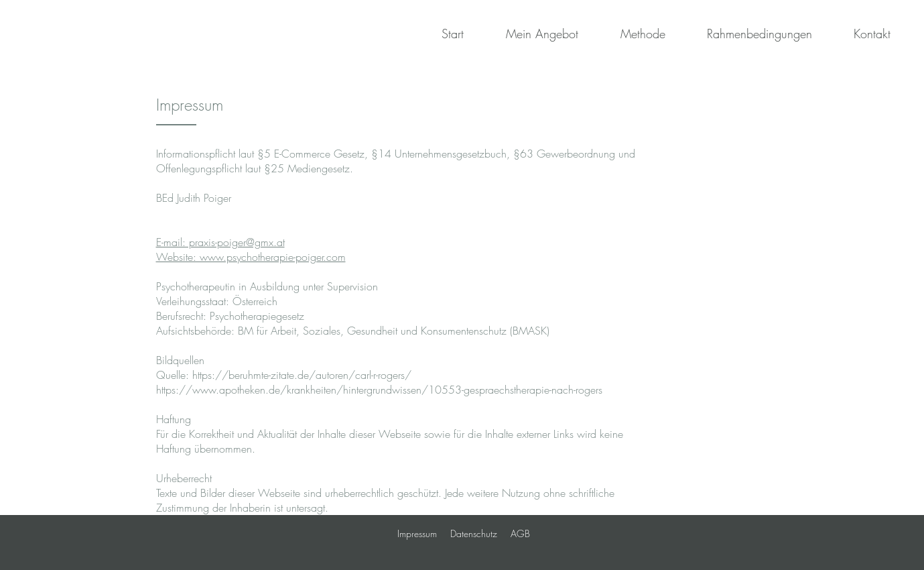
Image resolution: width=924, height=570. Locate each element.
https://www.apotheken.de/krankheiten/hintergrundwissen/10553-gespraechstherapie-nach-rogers (379, 390)
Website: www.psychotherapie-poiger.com (251, 257)
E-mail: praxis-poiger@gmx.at (220, 242)
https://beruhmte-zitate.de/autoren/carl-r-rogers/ (302, 375)
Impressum (417, 533)
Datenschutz (474, 533)
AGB (520, 533)
